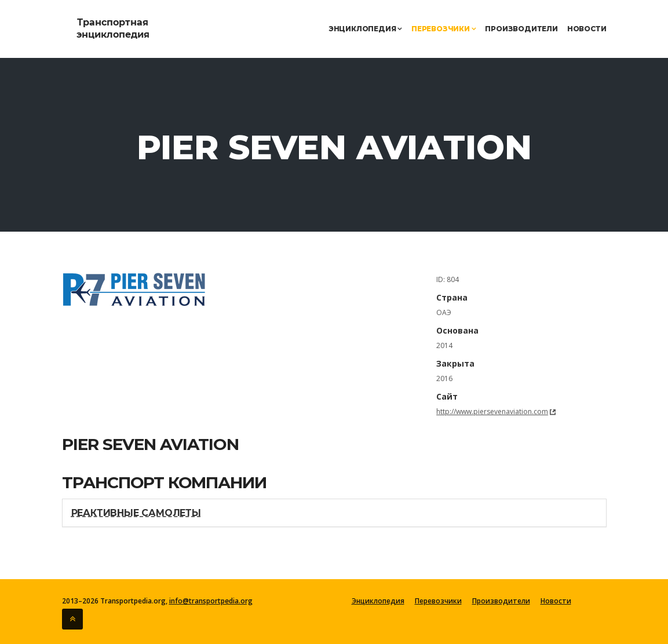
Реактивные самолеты (136, 513)
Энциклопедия (365, 29)
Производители (521, 29)
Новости (587, 29)
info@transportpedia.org (211, 601)
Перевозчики (443, 29)
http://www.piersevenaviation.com (492, 411)
